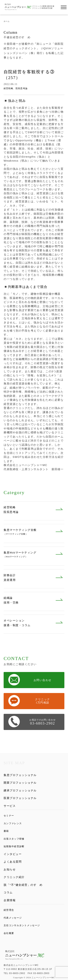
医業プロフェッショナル (20, 798)
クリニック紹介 (14, 877)
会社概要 (9, 933)
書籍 (6, 831)
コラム (8, 892)
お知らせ (10, 869)
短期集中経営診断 (14, 846)
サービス (10, 806)
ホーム (7, 21)
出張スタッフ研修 (14, 839)
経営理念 (9, 910)
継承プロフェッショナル (20, 790)
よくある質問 (13, 862)
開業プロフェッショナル (20, 783)
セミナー (9, 816)
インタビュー (13, 854)
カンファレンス (13, 823)
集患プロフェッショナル (20, 775)
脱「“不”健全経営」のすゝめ (23, 885)
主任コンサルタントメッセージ (22, 925)
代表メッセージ (13, 918)
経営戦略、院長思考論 (16, 88)
